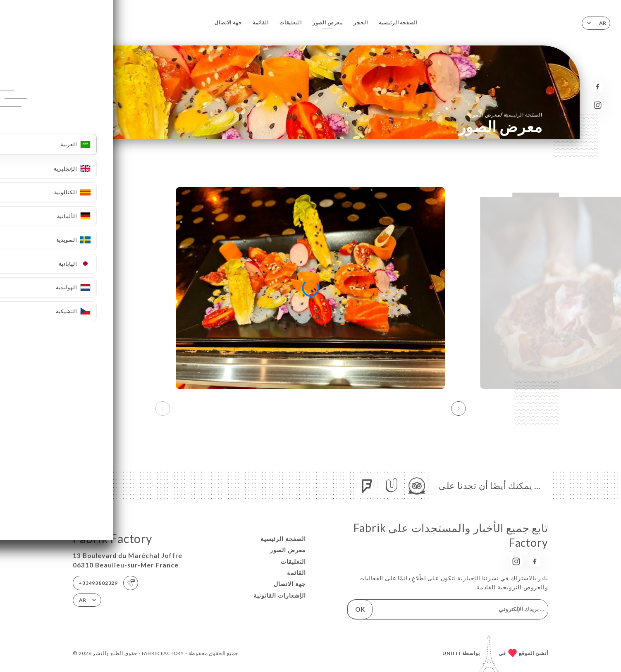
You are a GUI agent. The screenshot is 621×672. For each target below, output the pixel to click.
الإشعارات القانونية (280, 596)
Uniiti (452, 653)
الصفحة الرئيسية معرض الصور (506, 114)
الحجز (361, 23)
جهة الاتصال (228, 23)
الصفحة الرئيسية (398, 23)
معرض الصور (328, 23)
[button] (459, 409)
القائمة (261, 23)
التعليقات (290, 23)
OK (360, 609)
